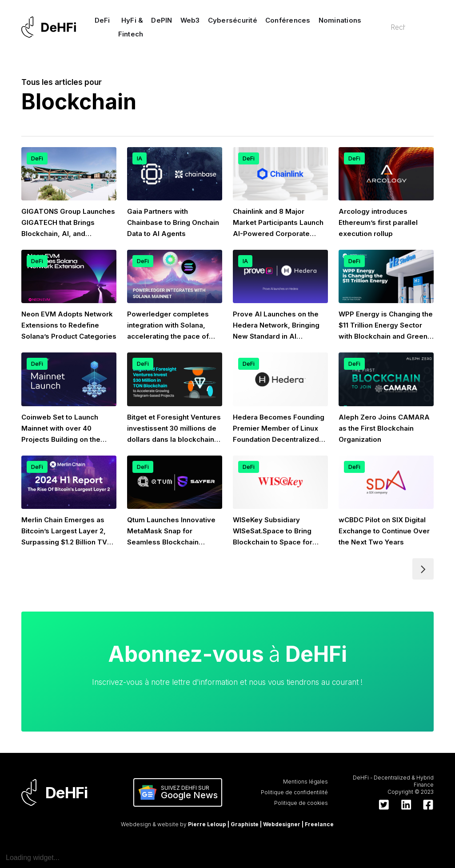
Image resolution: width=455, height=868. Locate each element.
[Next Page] (423, 569)
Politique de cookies (301, 803)
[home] (49, 27)
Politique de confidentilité (294, 792)
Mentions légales (305, 782)
